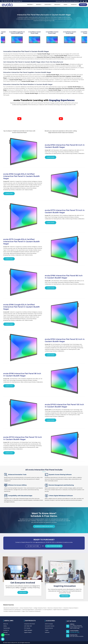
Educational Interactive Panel (11, 608)
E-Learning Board (47, 610)
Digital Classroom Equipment (61, 610)
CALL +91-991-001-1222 (55, 546)
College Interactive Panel (40, 608)
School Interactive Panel (26, 608)
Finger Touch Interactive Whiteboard (31, 611)
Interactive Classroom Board (70, 608)
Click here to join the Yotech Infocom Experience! (67, 1)
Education (31, 5)
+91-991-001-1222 (7, 1)
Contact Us (74, 5)
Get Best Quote (34, 546)
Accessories (48, 5)
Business (39, 5)
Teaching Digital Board (28, 610)
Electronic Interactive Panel (55, 608)
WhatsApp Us (18, 1)
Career (66, 5)
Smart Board (38, 610)
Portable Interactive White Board (12, 611)
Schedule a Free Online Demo (44, 527)
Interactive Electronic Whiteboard (12, 610)
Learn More (51, 158)
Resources (58, 5)
